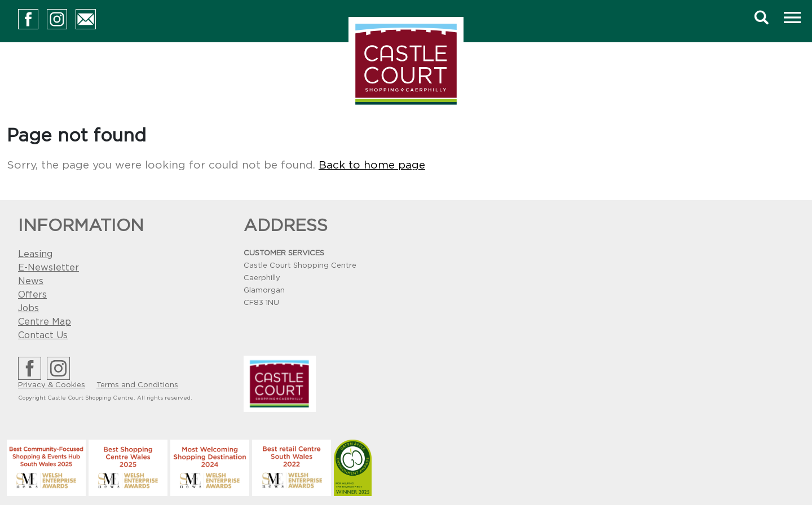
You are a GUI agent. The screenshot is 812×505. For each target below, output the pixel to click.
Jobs (28, 308)
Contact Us (43, 335)
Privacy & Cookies (52, 385)
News (31, 281)
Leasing (35, 254)
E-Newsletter (48, 268)
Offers (32, 295)
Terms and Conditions (137, 385)
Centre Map (45, 322)
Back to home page (372, 165)
